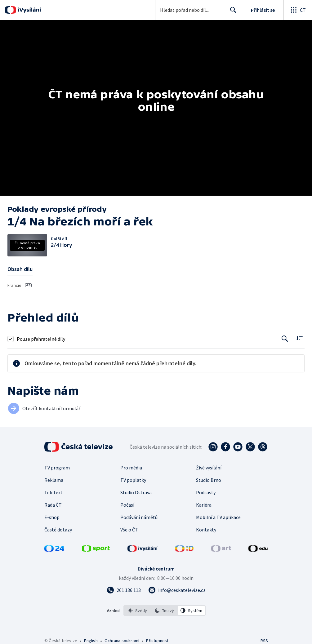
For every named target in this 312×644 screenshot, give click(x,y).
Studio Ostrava (136, 492)
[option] (137, 611)
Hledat (232, 12)
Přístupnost (157, 641)
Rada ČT (53, 505)
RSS (264, 641)
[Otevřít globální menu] (298, 10)
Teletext (53, 492)
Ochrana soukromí (122, 641)
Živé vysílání (209, 468)
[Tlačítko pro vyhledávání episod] (285, 339)
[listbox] (165, 611)
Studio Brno (209, 480)
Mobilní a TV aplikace (218, 517)
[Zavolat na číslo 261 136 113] (124, 590)
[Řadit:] (299, 338)
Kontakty (206, 530)
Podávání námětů (139, 517)
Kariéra (204, 505)
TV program (57, 468)
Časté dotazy (58, 530)
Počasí (127, 505)
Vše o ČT (129, 530)
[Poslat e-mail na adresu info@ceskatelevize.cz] (177, 590)
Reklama (54, 480)
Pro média (131, 468)
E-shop (52, 517)
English (91, 641)
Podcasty (206, 492)
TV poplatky (133, 480)
